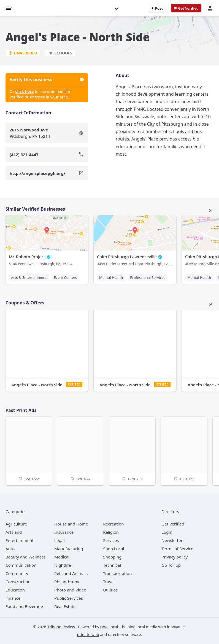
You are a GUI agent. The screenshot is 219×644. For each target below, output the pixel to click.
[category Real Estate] (65, 606)
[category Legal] (60, 540)
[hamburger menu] (9, 8)
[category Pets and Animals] (71, 573)
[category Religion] (111, 532)
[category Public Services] (69, 598)
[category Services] (111, 540)
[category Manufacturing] (69, 549)
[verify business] (186, 8)
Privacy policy (175, 557)
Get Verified (173, 524)
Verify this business (47, 79)
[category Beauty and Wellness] (26, 557)
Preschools (60, 53)
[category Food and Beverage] (24, 606)
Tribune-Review (62, 627)
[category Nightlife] (63, 565)
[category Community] (17, 573)
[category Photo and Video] (70, 590)
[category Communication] (21, 565)
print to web (88, 635)
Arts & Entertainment (29, 277)
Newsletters (173, 540)
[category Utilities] (110, 590)
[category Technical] (112, 565)
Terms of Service (177, 549)
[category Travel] (109, 582)
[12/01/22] (29, 450)
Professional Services (148, 277)
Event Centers (65, 277)
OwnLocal (109, 627)
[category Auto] (10, 549)
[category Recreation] (113, 524)
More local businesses (211, 211)
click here (25, 91)
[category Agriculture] (16, 524)
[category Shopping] (112, 557)
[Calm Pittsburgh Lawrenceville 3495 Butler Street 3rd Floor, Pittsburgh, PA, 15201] (135, 242)
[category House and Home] (71, 524)
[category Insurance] (64, 532)
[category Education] (15, 590)
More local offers (211, 304)
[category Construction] (18, 582)
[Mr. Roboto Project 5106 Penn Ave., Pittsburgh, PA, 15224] (47, 242)
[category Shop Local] (113, 549)
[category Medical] (62, 557)
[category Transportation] (117, 573)
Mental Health (111, 277)
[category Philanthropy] (67, 582)
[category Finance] (13, 598)
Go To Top (171, 565)
